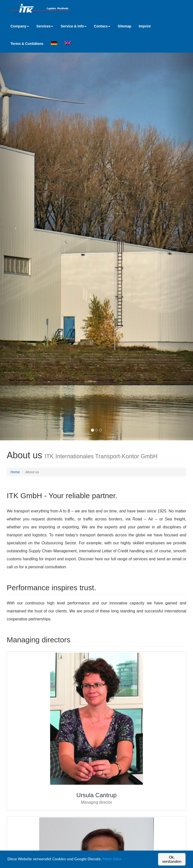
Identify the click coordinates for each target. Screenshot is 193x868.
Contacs (102, 26)
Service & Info (73, 26)
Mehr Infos (112, 860)
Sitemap (124, 26)
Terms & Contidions (27, 44)
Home (15, 472)
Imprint (145, 26)
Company (20, 26)
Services (45, 26)
